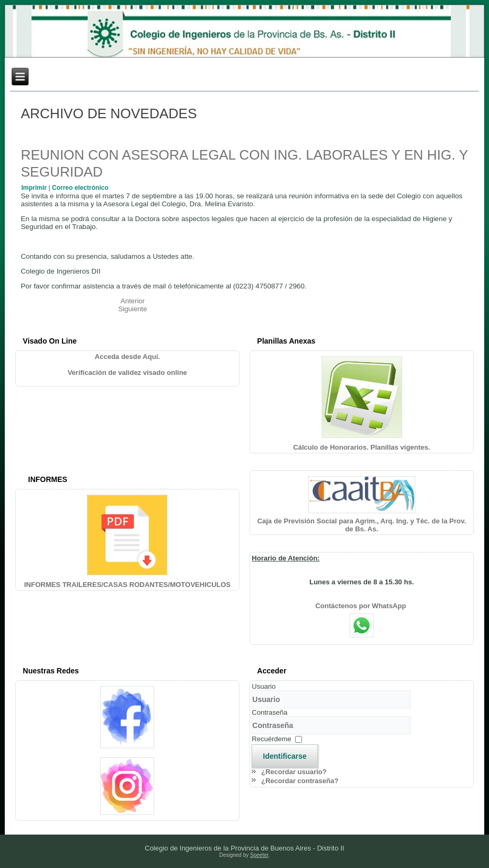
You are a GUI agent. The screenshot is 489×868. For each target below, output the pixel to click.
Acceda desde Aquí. (127, 357)
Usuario (264, 686)
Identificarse (284, 756)
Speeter (259, 855)
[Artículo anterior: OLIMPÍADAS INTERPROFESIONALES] (133, 301)
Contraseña (269, 712)
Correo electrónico (80, 188)
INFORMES (48, 479)
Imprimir (35, 188)
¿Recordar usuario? (294, 772)
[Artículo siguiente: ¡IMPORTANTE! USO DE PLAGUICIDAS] (132, 309)
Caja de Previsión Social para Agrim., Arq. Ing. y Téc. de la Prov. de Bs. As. (362, 525)
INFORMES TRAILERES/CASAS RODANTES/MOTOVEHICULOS (127, 585)
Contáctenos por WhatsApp (362, 606)
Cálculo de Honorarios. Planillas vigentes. (362, 447)
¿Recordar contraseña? (300, 781)
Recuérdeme (271, 739)
